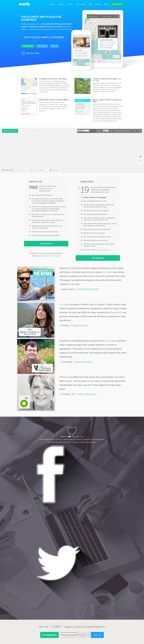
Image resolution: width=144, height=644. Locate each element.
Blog (106, 4)
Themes (70, 4)
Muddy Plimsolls (79, 325)
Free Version (42, 46)
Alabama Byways (83, 362)
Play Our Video (33, 53)
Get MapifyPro (117, 4)
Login (90, 4)
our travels (107, 272)
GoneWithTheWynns (87, 289)
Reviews (98, 4)
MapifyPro (24, 5)
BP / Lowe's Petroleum (84, 394)
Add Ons (61, 4)
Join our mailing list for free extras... (74, 635)
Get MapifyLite (46, 244)
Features (52, 4)
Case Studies (81, 4)
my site (108, 341)
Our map (64, 304)
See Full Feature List (102, 250)
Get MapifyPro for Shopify (50, 256)
